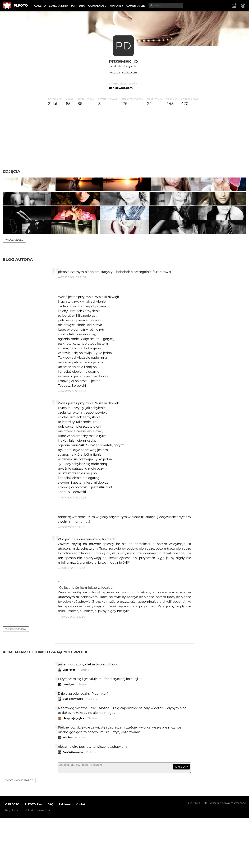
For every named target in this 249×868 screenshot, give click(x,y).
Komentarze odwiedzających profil (45, 700)
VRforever (69, 718)
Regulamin (12, 860)
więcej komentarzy (19, 830)
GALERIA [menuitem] (40, 6)
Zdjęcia (11, 171)
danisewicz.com (121, 88)
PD (123, 46)
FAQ (50, 854)
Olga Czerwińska (73, 747)
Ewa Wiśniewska (73, 801)
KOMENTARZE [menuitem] (135, 6)
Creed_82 (68, 733)
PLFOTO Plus (33, 854)
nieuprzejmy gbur (73, 767)
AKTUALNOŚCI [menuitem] (98, 6)
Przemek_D (123, 61)
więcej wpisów (16, 677)
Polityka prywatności (38, 860)
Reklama (65, 854)
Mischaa (68, 786)
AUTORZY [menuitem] (117, 6)
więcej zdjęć (14, 288)
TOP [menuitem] (73, 6)
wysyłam (181, 815)
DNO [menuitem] (82, 6)
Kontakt (81, 854)
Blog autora (18, 308)
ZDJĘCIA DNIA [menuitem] (58, 6)
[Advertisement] (124, 138)
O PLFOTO (12, 854)
